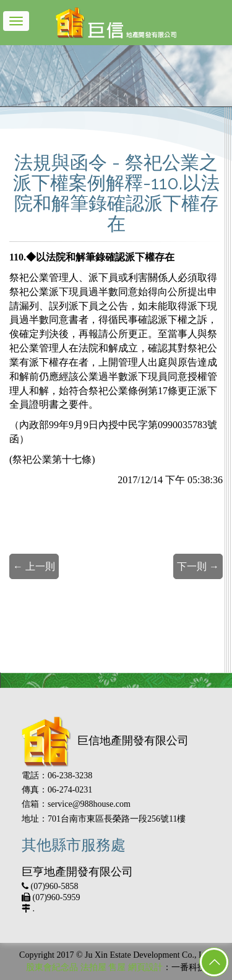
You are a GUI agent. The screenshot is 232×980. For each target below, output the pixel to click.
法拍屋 (93, 967)
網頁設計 (145, 967)
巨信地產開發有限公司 (105, 741)
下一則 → (198, 566)
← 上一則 (34, 566)
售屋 (117, 967)
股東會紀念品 (52, 967)
